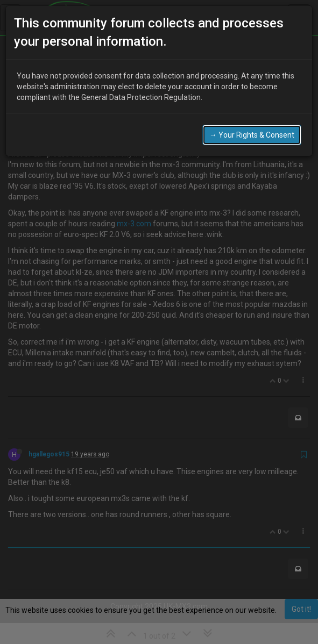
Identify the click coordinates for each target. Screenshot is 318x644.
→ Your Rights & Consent (252, 135)
